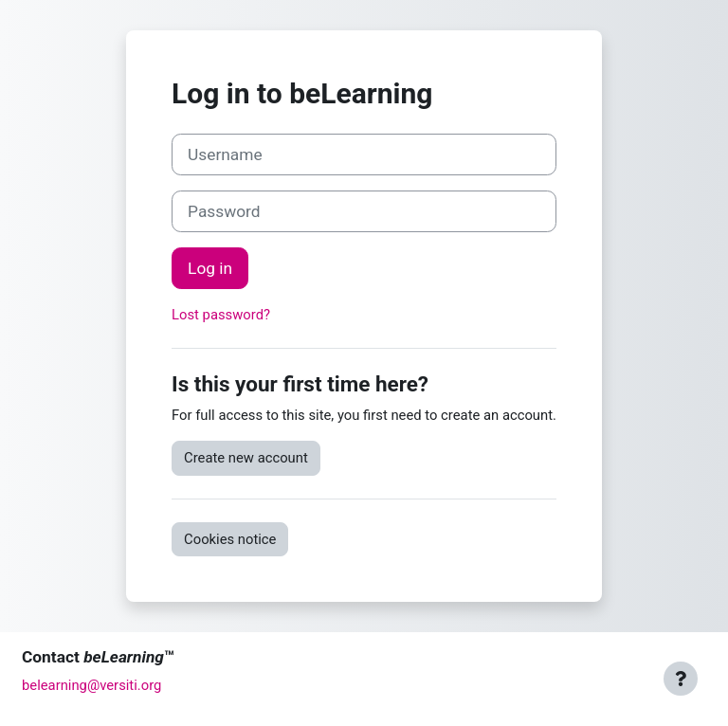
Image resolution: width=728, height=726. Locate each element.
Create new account (246, 458)
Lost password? (221, 315)
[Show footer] (681, 679)
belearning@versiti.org (91, 685)
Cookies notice (230, 539)
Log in (210, 268)
